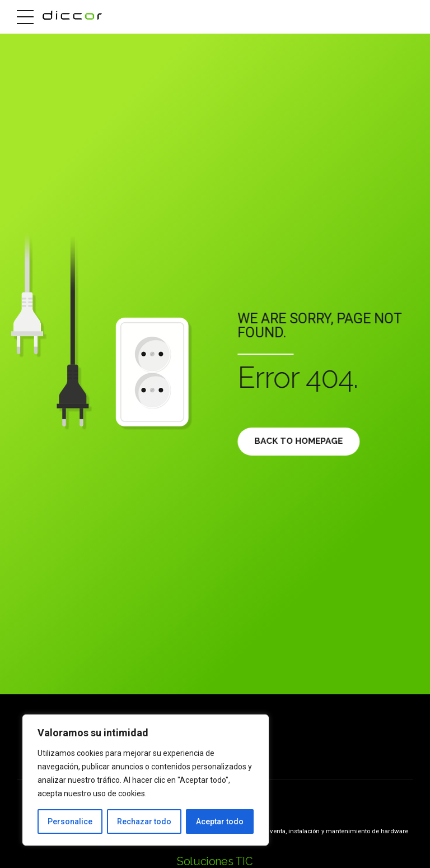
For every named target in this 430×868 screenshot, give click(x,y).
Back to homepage (301, 441)
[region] (146, 780)
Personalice (70, 821)
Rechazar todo (144, 821)
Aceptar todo (220, 821)
